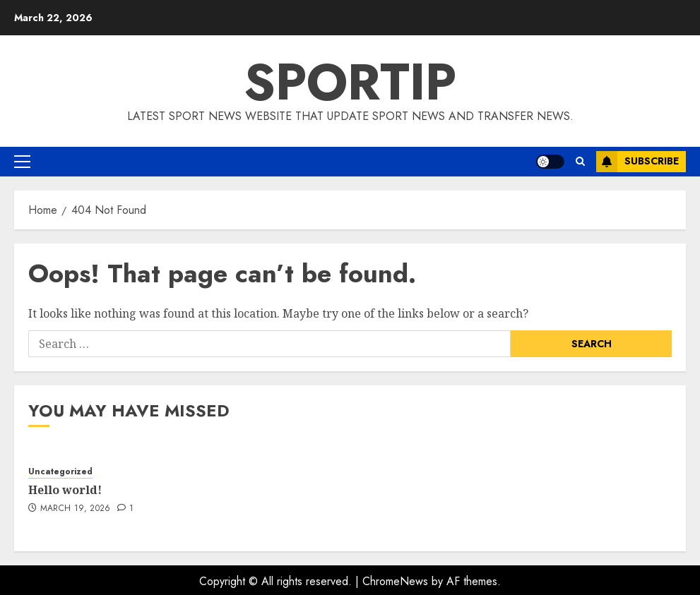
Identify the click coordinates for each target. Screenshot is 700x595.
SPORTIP (350, 82)
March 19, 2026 (76, 509)
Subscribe (637, 162)
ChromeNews (395, 581)
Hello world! (65, 490)
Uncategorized (60, 472)
